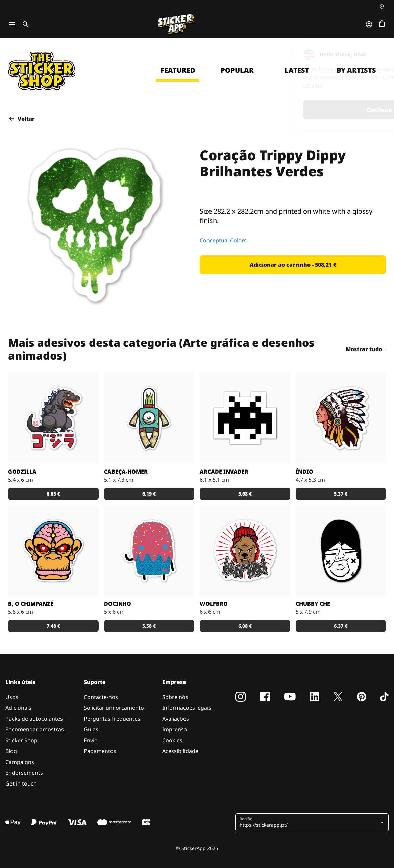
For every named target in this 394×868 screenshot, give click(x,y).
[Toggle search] (24, 24)
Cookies (172, 740)
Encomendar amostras (35, 729)
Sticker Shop (21, 740)
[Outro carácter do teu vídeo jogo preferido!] (245, 418)
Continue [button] (301, 110)
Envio (91, 740)
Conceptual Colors (223, 240)
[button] (293, 265)
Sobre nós (175, 697)
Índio (304, 472)
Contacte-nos (101, 697)
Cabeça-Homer (126, 472)
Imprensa (175, 729)
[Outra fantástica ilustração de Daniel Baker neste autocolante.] (245, 551)
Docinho (118, 604)
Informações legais (187, 708)
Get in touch (21, 783)
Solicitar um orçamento (114, 708)
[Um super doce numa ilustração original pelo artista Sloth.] (149, 551)
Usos (12, 697)
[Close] (373, 52)
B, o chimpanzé (31, 604)
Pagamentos (100, 751)
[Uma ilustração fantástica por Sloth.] (341, 551)
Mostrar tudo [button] (366, 349)
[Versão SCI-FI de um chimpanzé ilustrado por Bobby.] (53, 551)
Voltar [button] (21, 119)
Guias (91, 729)
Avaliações (176, 719)
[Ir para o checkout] (382, 24)
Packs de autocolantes (34, 719)
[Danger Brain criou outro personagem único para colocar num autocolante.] (149, 418)
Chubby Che (313, 604)
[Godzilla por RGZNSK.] (53, 418)
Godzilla (22, 472)
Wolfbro (214, 604)
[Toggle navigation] (12, 24)
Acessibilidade (180, 751)
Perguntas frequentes (112, 719)
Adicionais (18, 708)
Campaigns (20, 762)
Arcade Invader (224, 472)
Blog (11, 751)
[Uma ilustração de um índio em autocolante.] (341, 418)
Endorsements (24, 773)
